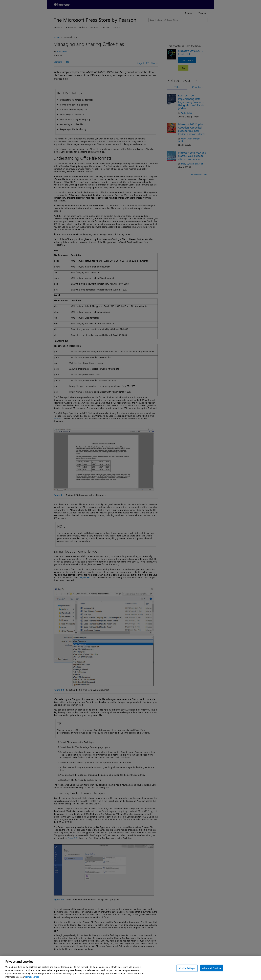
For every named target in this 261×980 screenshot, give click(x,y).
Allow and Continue (212, 973)
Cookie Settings (187, 973)
